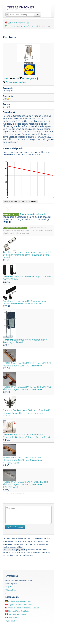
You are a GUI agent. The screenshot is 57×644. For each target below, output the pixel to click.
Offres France (12, 618)
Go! (37, 15)
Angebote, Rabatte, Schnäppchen (19, 605)
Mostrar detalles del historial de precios (20, 202)
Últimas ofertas (11, 590)
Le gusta (9, 587)
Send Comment (15, 527)
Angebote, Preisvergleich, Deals (18, 601)
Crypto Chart (10, 621)
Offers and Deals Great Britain (18, 611)
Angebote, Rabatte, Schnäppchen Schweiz (22, 608)
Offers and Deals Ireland (16, 614)
